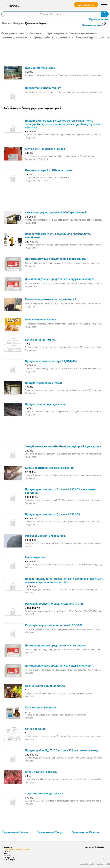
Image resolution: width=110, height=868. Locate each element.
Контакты (8, 856)
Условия (7, 852)
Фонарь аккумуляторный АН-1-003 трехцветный (56, 212)
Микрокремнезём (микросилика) (46, 536)
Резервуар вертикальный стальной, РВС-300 (54, 625)
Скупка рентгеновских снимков (45, 149)
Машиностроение (63, 37)
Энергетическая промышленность (90, 37)
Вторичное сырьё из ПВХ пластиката (49, 170)
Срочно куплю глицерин (41, 707)
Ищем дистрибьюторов (40, 68)
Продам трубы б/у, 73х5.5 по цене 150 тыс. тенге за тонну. (62, 750)
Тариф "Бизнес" (10, 860)
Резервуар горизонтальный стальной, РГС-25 (54, 604)
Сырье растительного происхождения (50, 468)
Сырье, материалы (55, 33)
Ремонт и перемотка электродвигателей (51, 299)
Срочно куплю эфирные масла (45, 686)
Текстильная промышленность (83, 33)
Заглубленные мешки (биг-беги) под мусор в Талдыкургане (63, 446)
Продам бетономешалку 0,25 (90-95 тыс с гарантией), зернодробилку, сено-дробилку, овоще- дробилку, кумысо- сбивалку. (63, 124)
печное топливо (35, 729)
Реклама (7, 854)
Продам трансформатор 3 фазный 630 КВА (53, 514)
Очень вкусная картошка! (41, 772)
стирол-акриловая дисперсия (44, 793)
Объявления (6, 23)
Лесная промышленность (13, 33)
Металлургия (35, 33)
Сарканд (14, 5)
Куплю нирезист (35, 557)
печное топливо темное (40, 340)
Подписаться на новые (99, 19)
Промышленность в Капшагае (86, 832)
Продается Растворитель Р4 (43, 88)
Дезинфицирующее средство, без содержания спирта (60, 279)
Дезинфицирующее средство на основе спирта (55, 259)
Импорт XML (10, 858)
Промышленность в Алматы (15, 832)
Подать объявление (85, 5)
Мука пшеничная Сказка (40, 320)
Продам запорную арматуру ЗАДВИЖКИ (51, 361)
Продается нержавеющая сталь (45, 404)
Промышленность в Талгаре (50, 832)
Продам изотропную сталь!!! (43, 383)
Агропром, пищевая (41, 37)
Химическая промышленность (15, 37)
